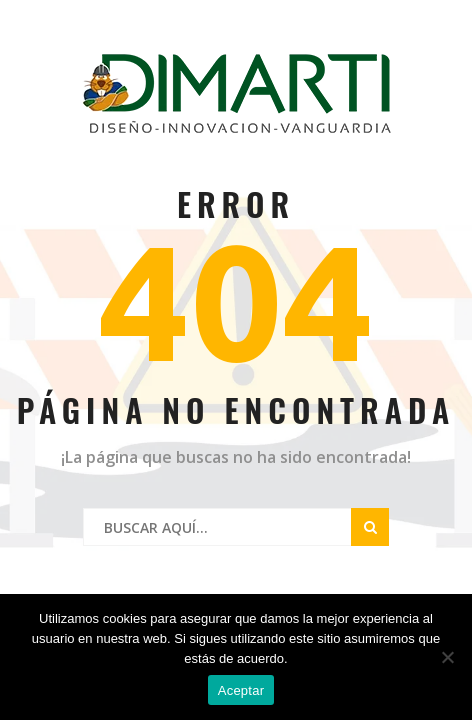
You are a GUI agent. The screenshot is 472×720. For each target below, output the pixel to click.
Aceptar (241, 690)
